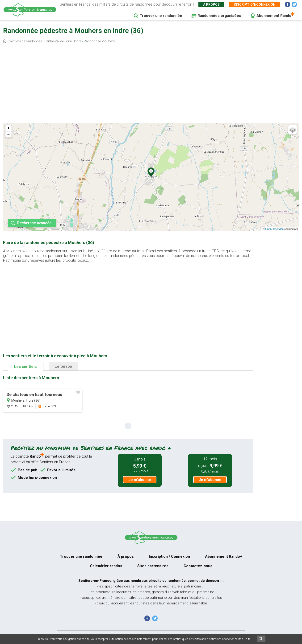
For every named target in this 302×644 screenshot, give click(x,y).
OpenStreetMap (274, 229)
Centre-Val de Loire (58, 41)
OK (261, 639)
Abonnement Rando (274, 16)
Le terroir (63, 366)
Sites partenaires (153, 566)
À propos (211, 4)
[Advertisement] (151, 84)
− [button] (9, 135)
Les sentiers (26, 367)
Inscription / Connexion (169, 556)
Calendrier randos (106, 566)
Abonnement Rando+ (224, 556)
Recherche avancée (34, 223)
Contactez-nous (198, 566)
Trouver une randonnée (161, 16)
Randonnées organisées (219, 16)
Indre (78, 41)
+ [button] (9, 128)
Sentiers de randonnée (25, 41)
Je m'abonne (140, 480)
